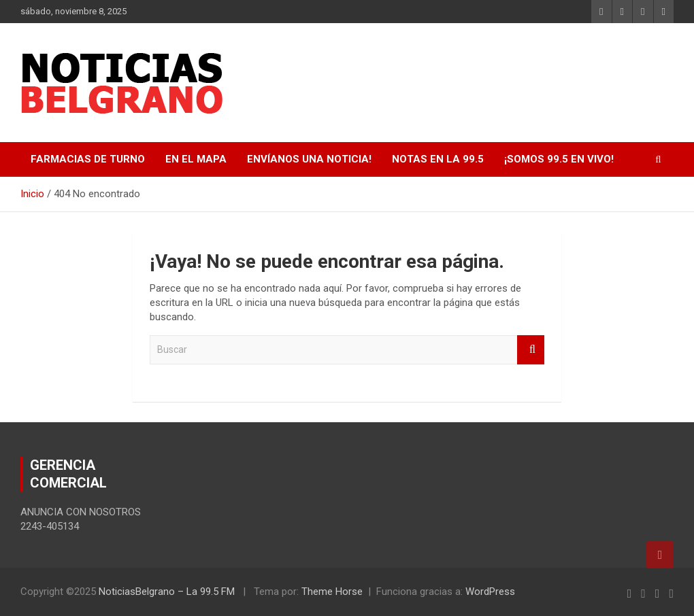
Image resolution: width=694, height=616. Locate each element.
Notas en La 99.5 (438, 159)
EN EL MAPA (196, 159)
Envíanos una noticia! (309, 159)
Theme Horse (332, 592)
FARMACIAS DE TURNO (88, 159)
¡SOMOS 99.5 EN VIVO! (559, 159)
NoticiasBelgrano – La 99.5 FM (167, 592)
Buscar (531, 350)
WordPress (490, 592)
